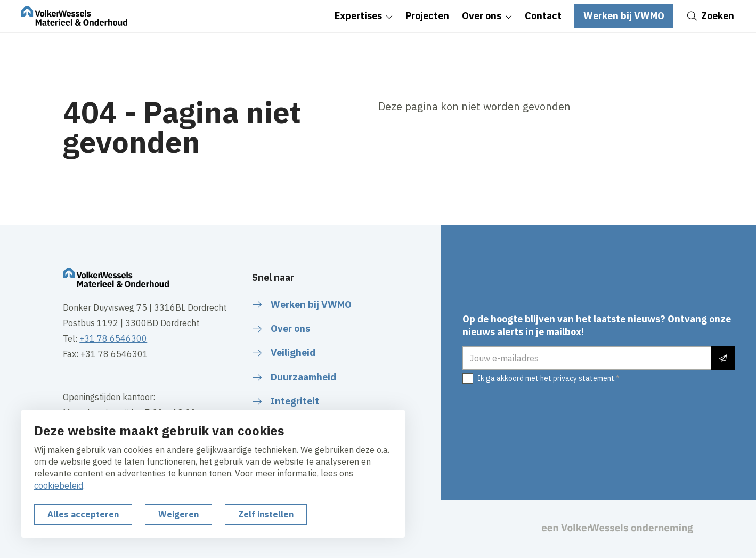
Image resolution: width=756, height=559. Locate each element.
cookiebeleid (59, 485)
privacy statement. (584, 378)
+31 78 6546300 (113, 338)
